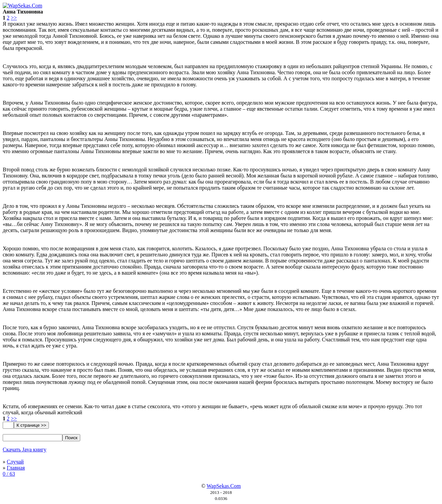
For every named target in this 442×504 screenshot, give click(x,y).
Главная (16, 468)
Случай (15, 462)
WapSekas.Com (224, 486)
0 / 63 (9, 474)
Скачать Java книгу (25, 450)
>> (14, 18)
